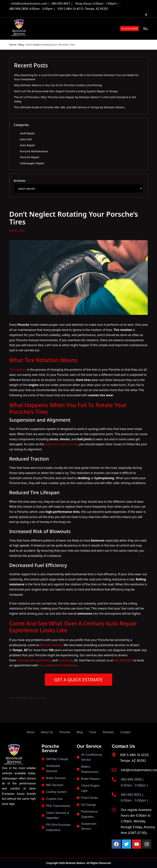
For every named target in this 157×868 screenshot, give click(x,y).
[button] (129, 29)
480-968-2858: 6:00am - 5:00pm (31, 9)
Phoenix (45, 660)
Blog (21, 45)
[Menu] (145, 29)
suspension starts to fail (61, 444)
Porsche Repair (30, 157)
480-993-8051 (61, 3)
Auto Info (26, 139)
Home (13, 45)
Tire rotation (18, 370)
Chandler (23, 660)
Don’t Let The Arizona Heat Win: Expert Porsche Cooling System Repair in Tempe (66, 91)
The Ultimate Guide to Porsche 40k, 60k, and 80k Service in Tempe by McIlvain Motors (69, 107)
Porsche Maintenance (34, 151)
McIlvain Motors (51, 645)
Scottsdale (65, 660)
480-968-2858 (123, 660)
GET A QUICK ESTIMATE (79, 680)
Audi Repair (27, 133)
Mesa (34, 660)
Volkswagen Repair (32, 163)
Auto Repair (28, 145)
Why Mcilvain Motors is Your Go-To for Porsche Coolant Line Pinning (58, 85)
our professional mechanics (58, 665)
